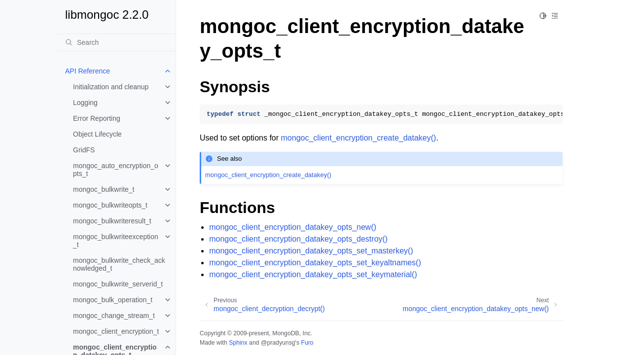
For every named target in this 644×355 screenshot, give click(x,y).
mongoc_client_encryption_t (116, 331)
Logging (85, 103)
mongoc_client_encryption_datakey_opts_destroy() (298, 239)
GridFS (84, 150)
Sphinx (238, 343)
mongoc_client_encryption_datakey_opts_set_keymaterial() (313, 274)
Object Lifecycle (97, 134)
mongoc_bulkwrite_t (104, 189)
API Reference (88, 71)
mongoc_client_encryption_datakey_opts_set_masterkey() (311, 251)
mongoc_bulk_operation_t (113, 300)
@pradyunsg (278, 343)
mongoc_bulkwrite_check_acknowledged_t (119, 264)
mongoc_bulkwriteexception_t (116, 241)
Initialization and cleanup (111, 87)
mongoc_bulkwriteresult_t (112, 221)
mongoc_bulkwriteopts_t (110, 205)
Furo (307, 343)
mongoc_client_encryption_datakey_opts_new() (293, 227)
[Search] (116, 42)
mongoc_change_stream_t (114, 316)
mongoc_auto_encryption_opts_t (116, 170)
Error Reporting (97, 118)
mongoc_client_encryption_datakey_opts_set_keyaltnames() (315, 263)
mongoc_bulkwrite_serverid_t (118, 284)
